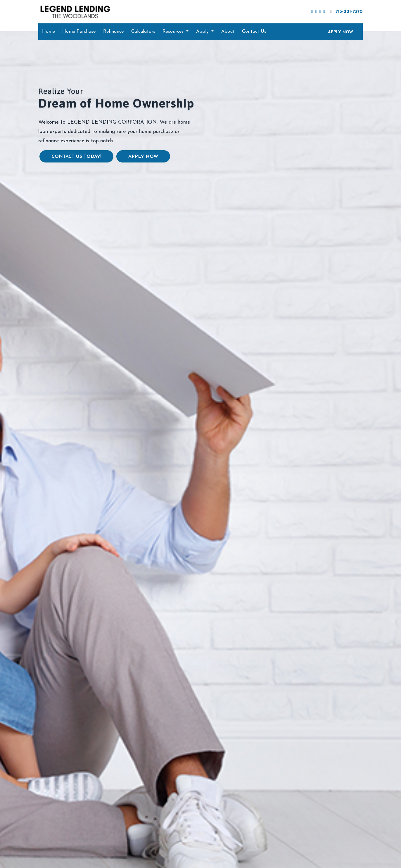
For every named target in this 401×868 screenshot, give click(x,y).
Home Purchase (79, 32)
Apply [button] (203, 32)
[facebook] (312, 12)
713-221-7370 (346, 12)
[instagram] (324, 12)
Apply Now (143, 157)
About (228, 32)
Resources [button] (174, 32)
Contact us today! (76, 157)
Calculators (143, 32)
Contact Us (254, 32)
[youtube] (320, 12)
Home (49, 32)
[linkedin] (316, 12)
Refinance (113, 32)
